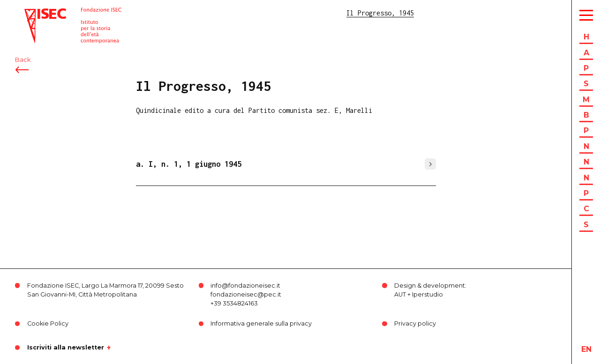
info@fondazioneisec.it (245, 286)
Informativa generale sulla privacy (261, 323)
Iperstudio (427, 294)
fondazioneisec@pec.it (246, 294)
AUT (400, 294)
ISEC (32, 13)
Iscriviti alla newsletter (66, 348)
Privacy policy (415, 323)
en (586, 349)
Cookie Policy (48, 323)
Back (23, 60)
